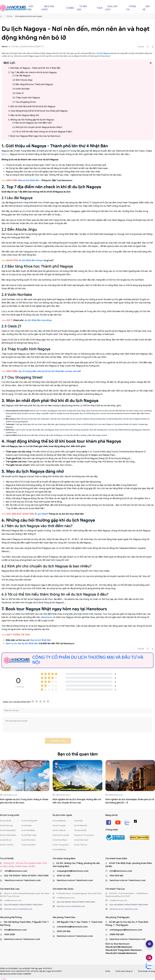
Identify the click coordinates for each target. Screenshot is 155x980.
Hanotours (47, 617)
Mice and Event (48, 8)
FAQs (108, 971)
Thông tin (131, 8)
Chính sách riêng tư (124, 971)
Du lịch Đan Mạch (60, 840)
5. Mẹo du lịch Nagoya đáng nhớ (24, 115)
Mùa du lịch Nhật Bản (29, 180)
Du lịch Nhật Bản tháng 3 (31, 260)
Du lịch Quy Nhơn (29, 845)
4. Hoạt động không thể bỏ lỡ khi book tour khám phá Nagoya (38, 111)
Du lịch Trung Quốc (61, 845)
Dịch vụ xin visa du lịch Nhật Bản (22, 644)
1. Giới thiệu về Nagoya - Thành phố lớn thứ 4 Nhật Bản (34, 68)
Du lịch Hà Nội (6, 821)
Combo (70, 8)
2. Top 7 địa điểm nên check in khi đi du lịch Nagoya (32, 72)
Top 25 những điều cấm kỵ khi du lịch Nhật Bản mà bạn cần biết (49, 371)
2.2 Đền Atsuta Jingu (22, 80)
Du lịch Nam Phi (81, 826)
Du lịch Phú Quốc (29, 840)
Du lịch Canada (59, 826)
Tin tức (9, 16)
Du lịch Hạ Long (6, 826)
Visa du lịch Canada (61, 835)
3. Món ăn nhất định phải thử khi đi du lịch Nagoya (32, 106)
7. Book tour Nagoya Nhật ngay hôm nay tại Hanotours (34, 136)
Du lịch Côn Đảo (7, 845)
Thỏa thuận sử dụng (146, 971)
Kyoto (4, 154)
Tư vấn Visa (82, 8)
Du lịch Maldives (59, 850)
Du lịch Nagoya (104, 53)
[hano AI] (149, 944)
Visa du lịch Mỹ (80, 830)
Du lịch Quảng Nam (8, 835)
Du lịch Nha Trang (29, 835)
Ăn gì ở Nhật (41, 514)
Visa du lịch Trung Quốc (84, 835)
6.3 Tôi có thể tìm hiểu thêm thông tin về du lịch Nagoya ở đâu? (42, 132)
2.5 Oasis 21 (18, 93)
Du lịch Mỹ (78, 821)
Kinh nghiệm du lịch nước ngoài (29, 16)
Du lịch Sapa (27, 826)
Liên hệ (146, 8)
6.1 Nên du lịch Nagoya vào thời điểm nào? (32, 123)
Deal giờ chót (111, 8)
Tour (99, 8)
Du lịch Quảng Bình (8, 830)
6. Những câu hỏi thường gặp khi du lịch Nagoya (31, 120)
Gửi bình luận (58, 741)
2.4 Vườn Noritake (21, 89)
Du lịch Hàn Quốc (81, 840)
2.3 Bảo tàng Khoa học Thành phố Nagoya (33, 84)
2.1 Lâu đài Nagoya (21, 76)
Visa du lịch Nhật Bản (40, 640)
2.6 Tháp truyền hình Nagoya (26, 98)
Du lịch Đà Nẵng (28, 830)
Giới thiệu (29, 8)
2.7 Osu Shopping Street (24, 102)
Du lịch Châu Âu (59, 830)
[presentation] (23, 742)
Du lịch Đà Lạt (6, 840)
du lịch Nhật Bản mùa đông (38, 320)
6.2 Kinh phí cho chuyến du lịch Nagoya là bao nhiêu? (37, 127)
